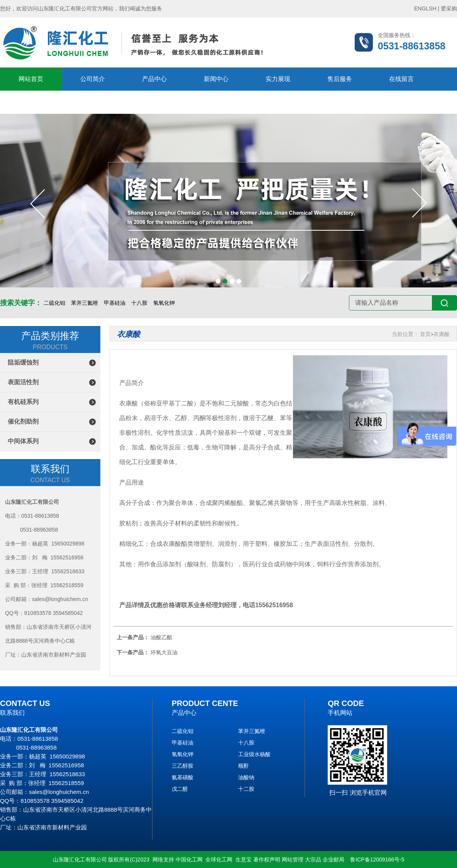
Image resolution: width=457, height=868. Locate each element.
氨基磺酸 (183, 777)
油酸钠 (246, 777)
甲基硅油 (115, 303)
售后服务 (340, 79)
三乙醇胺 (183, 766)
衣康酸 (442, 334)
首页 (425, 334)
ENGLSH (425, 8)
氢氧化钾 (164, 303)
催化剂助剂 (23, 421)
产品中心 (154, 79)
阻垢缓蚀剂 (23, 362)
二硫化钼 (54, 303)
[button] (218, 281)
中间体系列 (23, 441)
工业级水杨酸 (254, 754)
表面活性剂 (23, 382)
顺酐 (244, 766)
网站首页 (31, 79)
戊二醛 (180, 789)
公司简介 (93, 79)
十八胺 (139, 303)
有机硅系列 (23, 402)
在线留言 (401, 79)
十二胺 (246, 789)
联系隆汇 (31, 102)
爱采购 (449, 8)
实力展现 (278, 79)
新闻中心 (216, 79)
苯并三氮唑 (85, 303)
